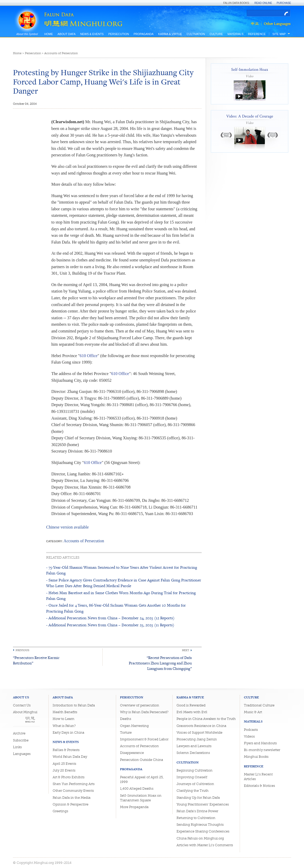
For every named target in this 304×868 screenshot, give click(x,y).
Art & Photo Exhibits (69, 777)
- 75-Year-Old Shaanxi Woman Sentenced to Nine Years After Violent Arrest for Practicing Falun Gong (122, 570)
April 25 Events (64, 764)
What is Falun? (64, 726)
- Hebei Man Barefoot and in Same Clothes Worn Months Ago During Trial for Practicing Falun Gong (121, 596)
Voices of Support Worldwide (199, 732)
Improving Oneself (192, 777)
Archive (19, 733)
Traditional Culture (259, 705)
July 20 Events (64, 770)
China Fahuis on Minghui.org (200, 838)
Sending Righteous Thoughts (200, 825)
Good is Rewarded (191, 705)
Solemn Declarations (193, 753)
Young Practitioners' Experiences (203, 804)
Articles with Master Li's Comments (205, 845)
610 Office (89, 356)
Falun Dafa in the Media (72, 798)
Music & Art (253, 712)
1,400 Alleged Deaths (137, 789)
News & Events (92, 34)
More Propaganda (134, 807)
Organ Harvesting (134, 726)
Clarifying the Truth (193, 791)
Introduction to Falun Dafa (74, 705)
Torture (126, 732)
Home (49, 34)
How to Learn (63, 719)
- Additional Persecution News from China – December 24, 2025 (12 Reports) (110, 618)
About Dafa (66, 34)
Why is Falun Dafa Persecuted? (144, 712)
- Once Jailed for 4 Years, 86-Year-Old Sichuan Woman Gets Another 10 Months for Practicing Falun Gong (116, 608)
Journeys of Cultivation (195, 784)
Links (17, 747)
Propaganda (143, 34)
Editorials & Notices (259, 786)
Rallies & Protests (66, 750)
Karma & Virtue (170, 34)
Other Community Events (73, 791)
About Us (21, 697)
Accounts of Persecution (61, 53)
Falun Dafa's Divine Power (197, 811)
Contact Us (22, 705)
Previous (22, 650)
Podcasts (251, 730)
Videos (249, 736)
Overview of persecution (140, 705)
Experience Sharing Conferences (203, 831)
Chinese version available (67, 527)
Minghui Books (256, 757)
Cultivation (196, 34)
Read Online (263, 3)
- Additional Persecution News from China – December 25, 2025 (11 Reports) (110, 625)
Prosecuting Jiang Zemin (197, 739)
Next (186, 650)
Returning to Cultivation (196, 818)
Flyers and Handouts (260, 743)
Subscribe (21, 740)
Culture (216, 34)
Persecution (119, 34)
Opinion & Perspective (70, 804)
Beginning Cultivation (195, 770)
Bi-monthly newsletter (262, 750)
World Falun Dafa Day (70, 757)
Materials (236, 34)
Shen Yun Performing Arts (74, 784)
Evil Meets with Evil (192, 712)
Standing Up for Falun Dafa (198, 798)
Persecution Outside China (142, 760)
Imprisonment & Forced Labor (144, 739)
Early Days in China (68, 732)
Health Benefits (65, 712)
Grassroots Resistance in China (201, 726)
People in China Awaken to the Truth (206, 719)
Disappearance (132, 753)
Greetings (60, 811)
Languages (22, 754)
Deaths (126, 719)
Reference (257, 34)
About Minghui (25, 712)
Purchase (284, 3)
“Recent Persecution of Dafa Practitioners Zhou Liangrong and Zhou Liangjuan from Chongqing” (160, 663)
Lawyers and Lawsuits (194, 746)
